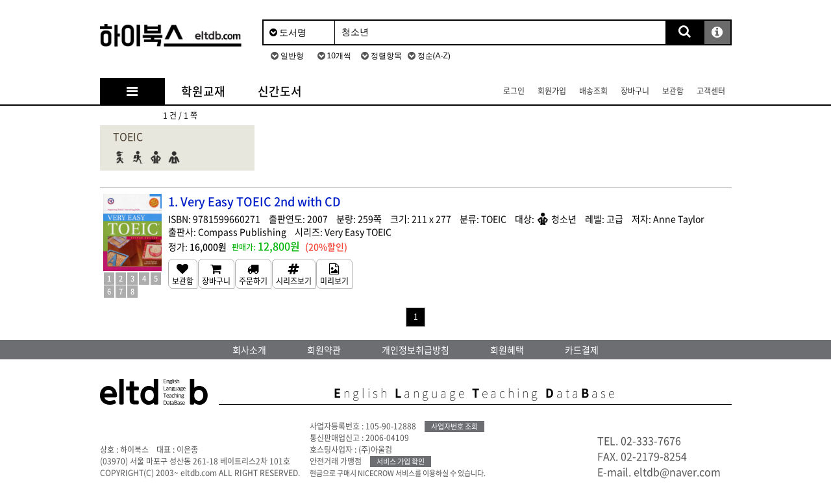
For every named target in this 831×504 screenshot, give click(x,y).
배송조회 (593, 91)
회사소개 (249, 350)
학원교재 (203, 91)
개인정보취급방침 (415, 350)
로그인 (514, 91)
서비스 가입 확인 (401, 462)
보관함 (673, 91)
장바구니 (635, 91)
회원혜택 (507, 350)
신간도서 (280, 91)
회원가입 (552, 91)
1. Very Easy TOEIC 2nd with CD (254, 201)
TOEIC (128, 136)
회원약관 (324, 350)
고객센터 (711, 91)
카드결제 (582, 350)
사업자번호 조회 (454, 426)
